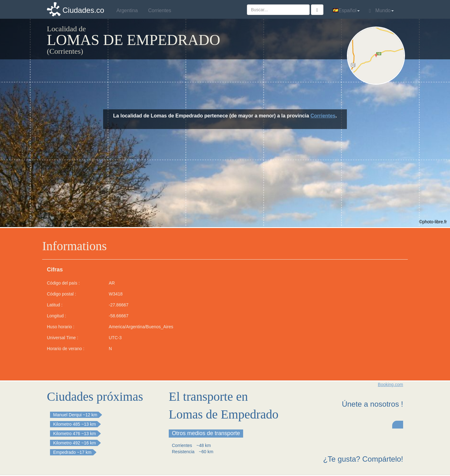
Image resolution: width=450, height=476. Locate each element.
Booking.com (390, 384)
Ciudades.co (83, 10)
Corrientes (323, 116)
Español (346, 10)
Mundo (381, 11)
